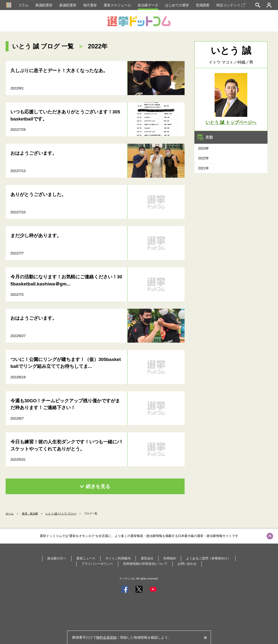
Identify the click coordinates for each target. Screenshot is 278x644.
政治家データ (148, 5)
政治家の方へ (57, 558)
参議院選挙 (68, 5)
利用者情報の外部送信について (145, 564)
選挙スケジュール (117, 5)
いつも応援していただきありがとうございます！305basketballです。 (65, 115)
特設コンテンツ (231, 5)
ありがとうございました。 (38, 194)
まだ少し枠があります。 (36, 235)
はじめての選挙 (177, 5)
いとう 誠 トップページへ (231, 122)
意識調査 (203, 5)
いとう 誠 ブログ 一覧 (43, 46)
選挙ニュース (86, 558)
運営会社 (147, 558)
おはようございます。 (34, 153)
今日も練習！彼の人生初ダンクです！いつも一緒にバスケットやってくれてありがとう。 (66, 445)
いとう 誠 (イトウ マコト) (61, 513)
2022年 (204, 158)
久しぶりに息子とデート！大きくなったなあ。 (59, 71)
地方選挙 (90, 5)
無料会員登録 (106, 637)
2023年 (204, 148)
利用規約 (170, 558)
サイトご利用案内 (118, 558)
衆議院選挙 (44, 5)
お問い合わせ (187, 564)
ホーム (10, 513)
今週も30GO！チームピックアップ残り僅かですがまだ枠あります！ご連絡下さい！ (65, 404)
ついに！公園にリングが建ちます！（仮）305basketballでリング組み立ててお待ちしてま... (66, 363)
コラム (23, 5)
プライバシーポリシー (97, 564)
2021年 (204, 168)
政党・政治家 (30, 513)
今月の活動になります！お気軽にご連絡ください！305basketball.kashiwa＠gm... (66, 280)
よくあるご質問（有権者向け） (208, 558)
